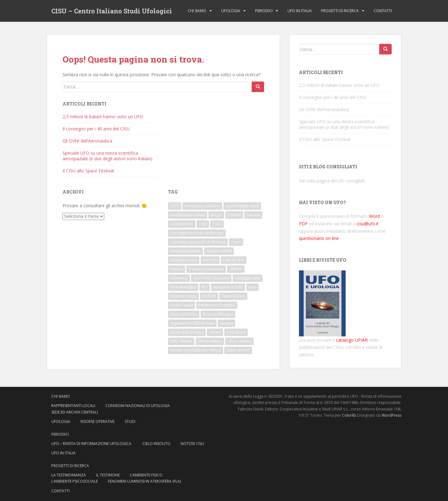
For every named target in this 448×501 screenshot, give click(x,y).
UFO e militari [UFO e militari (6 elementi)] (210, 341)
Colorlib (349, 415)
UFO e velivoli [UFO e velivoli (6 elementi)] (239, 341)
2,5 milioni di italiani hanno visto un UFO (103, 117)
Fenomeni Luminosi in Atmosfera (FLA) (144, 481)
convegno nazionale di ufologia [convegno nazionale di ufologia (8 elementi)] (198, 242)
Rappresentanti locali (73, 406)
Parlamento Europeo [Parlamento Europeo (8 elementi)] (217, 305)
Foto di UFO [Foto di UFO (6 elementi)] (234, 260)
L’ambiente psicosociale (75, 481)
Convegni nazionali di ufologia (138, 406)
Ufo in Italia (300, 11)
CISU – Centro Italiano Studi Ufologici (112, 11)
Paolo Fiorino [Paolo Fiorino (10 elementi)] (233, 296)
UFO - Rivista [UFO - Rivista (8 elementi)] (181, 341)
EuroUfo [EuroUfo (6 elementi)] (210, 260)
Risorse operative (98, 421)
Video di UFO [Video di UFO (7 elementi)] (238, 350)
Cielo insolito (156, 444)
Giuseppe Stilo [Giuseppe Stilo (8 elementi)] (248, 278)
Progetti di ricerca (340, 11)
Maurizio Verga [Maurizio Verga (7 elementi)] (183, 296)
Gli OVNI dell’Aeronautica (87, 141)
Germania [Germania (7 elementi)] (179, 278)
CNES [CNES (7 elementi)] (217, 224)
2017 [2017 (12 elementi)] (175, 206)
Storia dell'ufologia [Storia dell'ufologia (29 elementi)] (187, 332)
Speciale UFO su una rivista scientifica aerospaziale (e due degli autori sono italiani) (107, 156)
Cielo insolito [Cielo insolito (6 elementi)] (182, 224)
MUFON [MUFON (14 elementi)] (209, 296)
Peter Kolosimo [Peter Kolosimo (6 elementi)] (184, 314)
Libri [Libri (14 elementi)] (252, 287)
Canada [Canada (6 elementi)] (253, 215)
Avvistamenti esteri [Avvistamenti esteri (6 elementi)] (242, 206)
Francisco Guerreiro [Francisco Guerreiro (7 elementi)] (206, 269)
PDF (303, 224)
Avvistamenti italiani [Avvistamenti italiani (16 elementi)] (188, 215)
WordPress (392, 415)
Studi (130, 421)
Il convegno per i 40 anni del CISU (96, 129)
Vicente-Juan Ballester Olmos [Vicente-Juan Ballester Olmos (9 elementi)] (196, 350)
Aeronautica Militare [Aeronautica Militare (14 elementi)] (202, 206)
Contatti (383, 11)
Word (374, 216)
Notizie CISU (192, 444)
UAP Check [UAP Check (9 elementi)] (236, 332)
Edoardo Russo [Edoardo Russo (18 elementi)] (184, 260)
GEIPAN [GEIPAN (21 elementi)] (236, 269)
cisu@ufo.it (368, 224)
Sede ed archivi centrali (75, 412)
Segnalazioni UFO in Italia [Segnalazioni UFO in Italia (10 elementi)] (192, 323)
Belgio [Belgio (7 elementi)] (216, 215)
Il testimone (108, 475)
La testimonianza (69, 475)
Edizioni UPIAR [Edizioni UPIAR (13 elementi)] (219, 251)
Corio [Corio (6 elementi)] (236, 242)
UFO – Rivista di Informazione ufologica (92, 444)
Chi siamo (197, 11)
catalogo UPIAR (352, 340)
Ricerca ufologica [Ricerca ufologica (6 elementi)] (218, 314)
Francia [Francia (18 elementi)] (177, 269)
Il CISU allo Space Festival (88, 171)
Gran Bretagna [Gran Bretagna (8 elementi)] (183, 287)
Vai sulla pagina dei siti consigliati (332, 181)
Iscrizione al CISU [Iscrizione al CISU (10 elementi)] (228, 287)
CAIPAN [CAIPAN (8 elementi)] (234, 215)
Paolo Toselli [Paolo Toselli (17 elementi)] (182, 305)
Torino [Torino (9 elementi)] (215, 332)
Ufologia (231, 11)
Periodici (264, 11)
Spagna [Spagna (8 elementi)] (226, 323)
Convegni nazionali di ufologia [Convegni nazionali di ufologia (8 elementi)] (197, 233)
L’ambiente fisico (146, 475)
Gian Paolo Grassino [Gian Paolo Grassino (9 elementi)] (211, 278)
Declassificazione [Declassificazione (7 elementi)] (185, 251)
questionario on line (319, 238)
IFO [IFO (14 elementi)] (205, 287)
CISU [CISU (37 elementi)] (203, 224)
